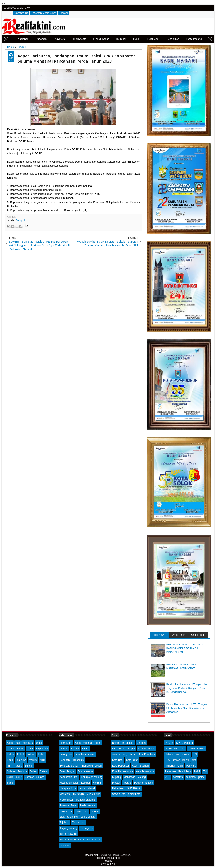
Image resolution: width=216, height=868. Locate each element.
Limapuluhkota (68, 788)
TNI (205, 771)
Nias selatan (67, 800)
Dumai (142, 749)
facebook (198, 8)
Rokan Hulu (81, 811)
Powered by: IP (108, 864)
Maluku (33, 760)
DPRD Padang (184, 743)
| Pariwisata (74, 39)
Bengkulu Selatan (70, 766)
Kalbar (11, 754)
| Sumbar (115, 39)
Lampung (21, 760)
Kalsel (21, 754)
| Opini (130, 39)
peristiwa (178, 777)
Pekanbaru (118, 788)
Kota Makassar (121, 766)
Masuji (91, 788)
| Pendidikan (166, 39)
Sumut (11, 783)
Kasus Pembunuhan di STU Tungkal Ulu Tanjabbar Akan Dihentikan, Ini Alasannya (187, 708)
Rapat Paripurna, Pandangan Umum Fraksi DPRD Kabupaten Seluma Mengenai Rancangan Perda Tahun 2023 (77, 58)
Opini (180, 766)
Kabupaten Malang (92, 777)
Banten (75, 749)
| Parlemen (34, 39)
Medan (116, 783)
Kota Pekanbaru (145, 771)
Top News (159, 635)
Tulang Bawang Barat (72, 840)
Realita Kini (91, 855)
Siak (62, 817)
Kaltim (41, 754)
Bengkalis (65, 760)
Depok (132, 749)
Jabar (39, 743)
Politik (197, 771)
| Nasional (16, 39)
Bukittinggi (128, 743)
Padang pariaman (86, 800)
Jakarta (116, 754)
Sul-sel (29, 766)
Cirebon (141, 743)
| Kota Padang (188, 39)
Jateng (20, 749)
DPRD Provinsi (196, 749)
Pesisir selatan (88, 805)
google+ (204, 8)
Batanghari (66, 754)
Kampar (86, 783)
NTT (9, 766)
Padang (127, 783)
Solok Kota (134, 794)
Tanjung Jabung (69, 828)
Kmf (194, 760)
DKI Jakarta (119, 749)
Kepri (10, 760)
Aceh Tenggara (83, 743)
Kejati (185, 760)
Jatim (30, 749)
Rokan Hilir (66, 811)
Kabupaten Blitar (69, 777)
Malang (141, 777)
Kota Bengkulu (147, 754)
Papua (18, 766)
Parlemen (170, 771)
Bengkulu (21, 220)
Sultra (10, 777)
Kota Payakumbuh (123, 771)
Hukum (169, 754)
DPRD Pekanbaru (175, 749)
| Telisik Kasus (95, 39)
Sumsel (41, 777)
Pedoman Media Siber (43, 13)
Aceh (10, 743)
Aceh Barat (66, 743)
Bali (18, 743)
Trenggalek (86, 828)
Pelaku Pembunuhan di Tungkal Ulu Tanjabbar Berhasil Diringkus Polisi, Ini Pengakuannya (187, 688)
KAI (195, 754)
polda (202, 777)
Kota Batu (118, 760)
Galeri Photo (198, 635)
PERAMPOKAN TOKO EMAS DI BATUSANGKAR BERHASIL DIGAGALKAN (185, 648)
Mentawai (65, 794)
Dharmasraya (85, 771)
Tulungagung (94, 840)
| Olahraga (147, 39)
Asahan (64, 749)
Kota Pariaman (140, 766)
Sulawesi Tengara (17, 771)
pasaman (65, 845)
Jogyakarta (42, 749)
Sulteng (44, 771)
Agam (98, 743)
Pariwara (191, 766)
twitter (193, 8)
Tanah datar (79, 823)
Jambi (10, 749)
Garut (151, 749)
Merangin (78, 794)
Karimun (98, 783)
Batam (85, 749)
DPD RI (169, 743)
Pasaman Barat (68, 805)
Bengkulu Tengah (92, 766)
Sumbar (29, 777)
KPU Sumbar (172, 760)
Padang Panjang (144, 783)
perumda (191, 777)
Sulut (19, 777)
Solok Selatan (88, 817)
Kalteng (31, 754)
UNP (167, 777)
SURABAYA (134, 788)
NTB (42, 760)
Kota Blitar (132, 760)
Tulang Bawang (68, 834)
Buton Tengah (67, 771)
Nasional (170, 766)
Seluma (95, 811)
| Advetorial (54, 39)
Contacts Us (21, 13)
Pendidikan (185, 771)
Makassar (129, 777)
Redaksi (63, 13)
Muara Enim (93, 794)
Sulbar (33, 771)
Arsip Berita (179, 635)
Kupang (117, 777)
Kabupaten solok (69, 783)
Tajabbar (65, 823)
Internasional (183, 754)
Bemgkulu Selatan (85, 754)
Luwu (82, 788)
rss (209, 8)
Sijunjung (72, 817)
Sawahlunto (119, 794)
